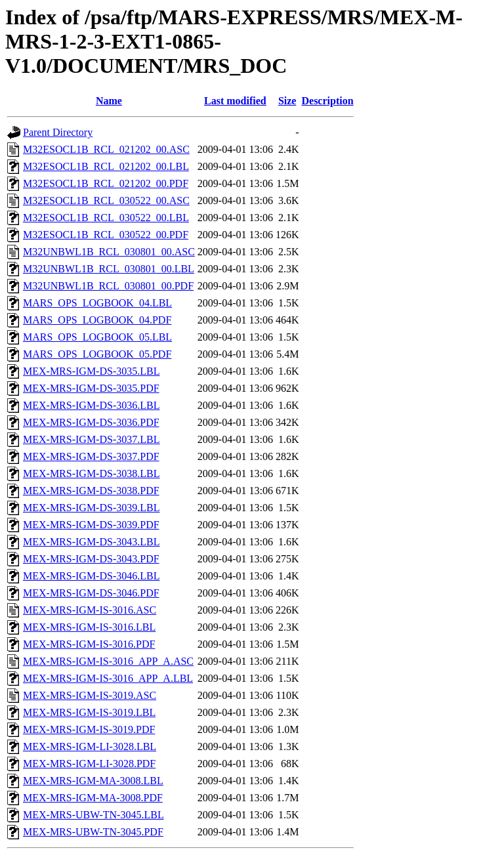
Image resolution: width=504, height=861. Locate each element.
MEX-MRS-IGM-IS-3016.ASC (90, 610)
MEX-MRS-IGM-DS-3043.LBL (91, 542)
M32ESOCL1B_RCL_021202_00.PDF (106, 183)
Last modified (235, 101)
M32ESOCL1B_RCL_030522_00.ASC (106, 200)
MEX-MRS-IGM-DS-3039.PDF (91, 525)
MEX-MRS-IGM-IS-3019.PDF (89, 729)
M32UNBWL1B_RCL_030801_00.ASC (109, 252)
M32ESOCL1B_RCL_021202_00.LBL (106, 166)
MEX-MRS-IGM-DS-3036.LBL (91, 405)
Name (109, 101)
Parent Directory (58, 132)
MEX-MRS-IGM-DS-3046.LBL (91, 576)
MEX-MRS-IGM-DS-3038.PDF (91, 491)
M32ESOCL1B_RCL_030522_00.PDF (106, 235)
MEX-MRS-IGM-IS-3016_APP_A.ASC (108, 661)
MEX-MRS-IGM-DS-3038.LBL (91, 473)
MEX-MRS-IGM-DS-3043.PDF (91, 559)
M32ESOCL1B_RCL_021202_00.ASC (106, 149)
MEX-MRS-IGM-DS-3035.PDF (91, 388)
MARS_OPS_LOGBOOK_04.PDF (97, 320)
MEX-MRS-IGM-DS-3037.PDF (91, 456)
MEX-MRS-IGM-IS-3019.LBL (89, 712)
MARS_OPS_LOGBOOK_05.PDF (97, 354)
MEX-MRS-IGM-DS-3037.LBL (91, 439)
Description (327, 101)
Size (287, 101)
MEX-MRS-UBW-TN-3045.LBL (94, 815)
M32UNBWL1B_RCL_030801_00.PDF (108, 286)
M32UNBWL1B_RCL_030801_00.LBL (109, 269)
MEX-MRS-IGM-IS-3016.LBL (89, 627)
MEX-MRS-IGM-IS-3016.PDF (89, 644)
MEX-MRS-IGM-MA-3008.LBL (93, 781)
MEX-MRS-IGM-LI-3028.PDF (89, 764)
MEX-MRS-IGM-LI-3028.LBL (90, 746)
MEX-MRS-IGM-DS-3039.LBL (91, 508)
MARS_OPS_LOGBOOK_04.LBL (97, 303)
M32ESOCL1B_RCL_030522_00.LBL (106, 218)
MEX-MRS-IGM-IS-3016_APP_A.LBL (108, 678)
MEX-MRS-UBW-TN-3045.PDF (93, 832)
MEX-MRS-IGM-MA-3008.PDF (93, 798)
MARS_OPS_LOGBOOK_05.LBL (97, 337)
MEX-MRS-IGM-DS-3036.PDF (91, 422)
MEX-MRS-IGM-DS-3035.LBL (91, 371)
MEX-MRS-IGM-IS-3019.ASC (90, 695)
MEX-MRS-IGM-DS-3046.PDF (91, 593)
